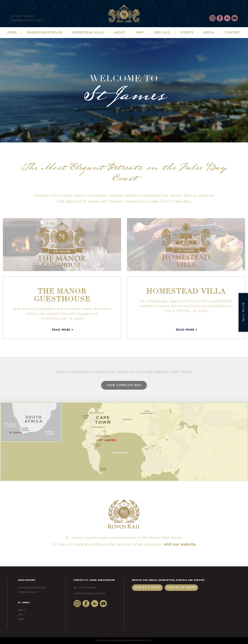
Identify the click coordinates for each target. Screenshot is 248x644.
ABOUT (120, 33)
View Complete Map (124, 385)
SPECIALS (162, 33)
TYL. (151, 641)
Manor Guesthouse (45, 33)
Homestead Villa (88, 33)
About (22, 610)
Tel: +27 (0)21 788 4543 (85, 588)
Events (187, 33)
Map (140, 33)
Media (209, 33)
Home (12, 33)
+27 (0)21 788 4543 (23, 16)
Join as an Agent (181, 588)
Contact (233, 33)
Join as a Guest (147, 588)
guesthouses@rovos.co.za (26, 20)
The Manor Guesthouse (32, 588)
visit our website (180, 544)
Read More (61, 330)
